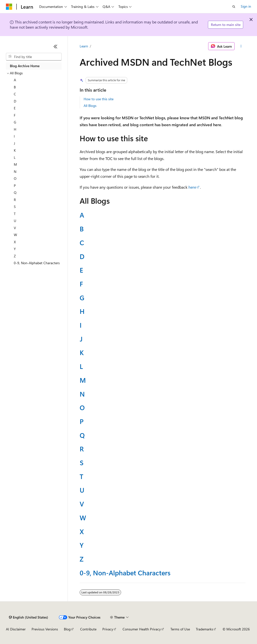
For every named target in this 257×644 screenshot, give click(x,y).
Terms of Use (180, 629)
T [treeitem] (15, 214)
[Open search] (234, 7)
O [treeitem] (15, 178)
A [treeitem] (15, 80)
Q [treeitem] (15, 192)
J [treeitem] (14, 143)
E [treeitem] (15, 108)
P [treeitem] (15, 186)
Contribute (88, 629)
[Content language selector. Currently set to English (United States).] (28, 617)
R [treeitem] (15, 200)
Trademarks (204, 629)
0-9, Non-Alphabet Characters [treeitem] (37, 263)
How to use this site (99, 99)
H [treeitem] (15, 129)
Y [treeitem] (15, 249)
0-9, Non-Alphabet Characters (125, 573)
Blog (67, 629)
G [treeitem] (15, 122)
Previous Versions (45, 629)
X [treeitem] (15, 242)
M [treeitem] (15, 164)
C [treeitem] (15, 94)
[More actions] (241, 46)
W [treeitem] (15, 235)
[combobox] (34, 57)
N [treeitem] (15, 171)
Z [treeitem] (15, 256)
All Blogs (90, 106)
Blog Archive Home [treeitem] (25, 66)
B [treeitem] (15, 87)
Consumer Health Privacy (142, 629)
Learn (84, 46)
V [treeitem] (15, 228)
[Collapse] (55, 46)
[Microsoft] (9, 7)
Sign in (246, 6)
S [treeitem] (15, 207)
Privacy (108, 629)
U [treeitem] (15, 221)
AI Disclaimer (16, 629)
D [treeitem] (15, 101)
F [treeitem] (15, 115)
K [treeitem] (15, 150)
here (192, 187)
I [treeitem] (14, 136)
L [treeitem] (15, 157)
